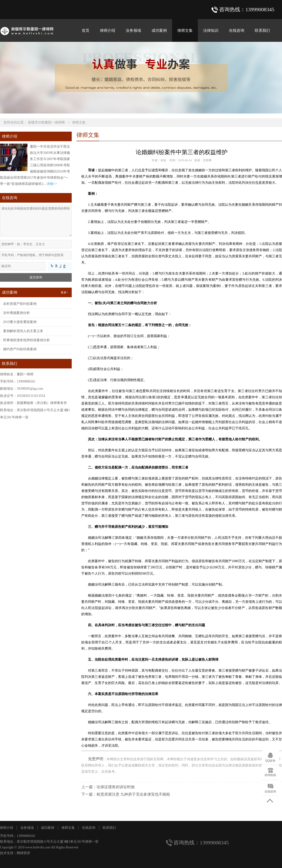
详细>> (52, 184)
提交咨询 (36, 277)
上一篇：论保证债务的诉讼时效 (108, 787)
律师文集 (185, 30)
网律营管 (23, 853)
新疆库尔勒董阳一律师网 (46, 122)
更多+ (64, 292)
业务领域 (133, 30)
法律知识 (211, 30)
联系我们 (262, 30)
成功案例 (159, 30)
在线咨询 (237, 30)
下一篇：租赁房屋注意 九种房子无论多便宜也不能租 (126, 794)
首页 (86, 30)
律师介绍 (108, 30)
